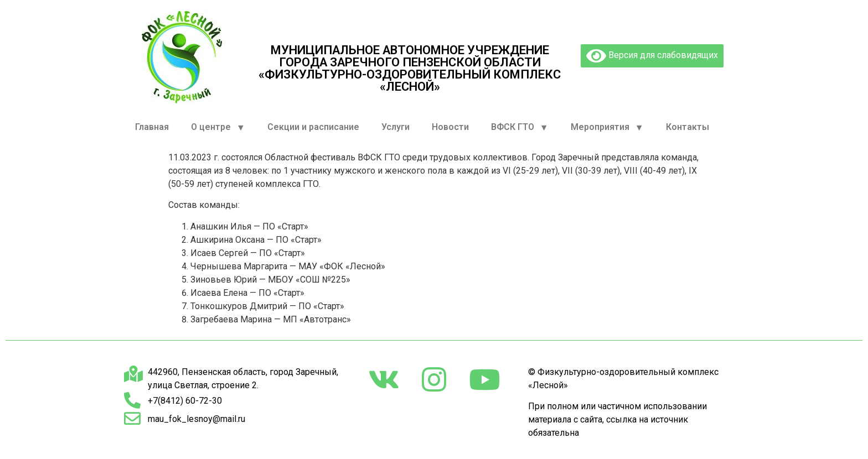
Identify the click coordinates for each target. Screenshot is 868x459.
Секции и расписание (313, 127)
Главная (152, 127)
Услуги (396, 127)
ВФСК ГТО (520, 127)
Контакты (688, 127)
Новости (450, 127)
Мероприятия (607, 127)
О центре (218, 127)
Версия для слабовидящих (652, 56)
